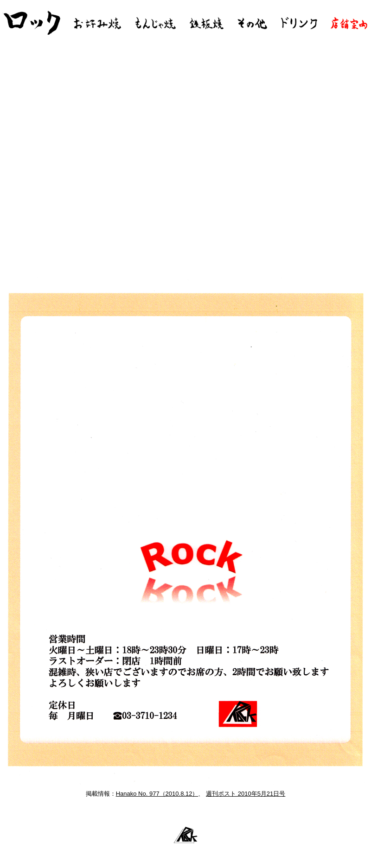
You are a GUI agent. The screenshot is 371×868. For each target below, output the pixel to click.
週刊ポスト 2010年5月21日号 (246, 794)
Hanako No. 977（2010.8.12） (157, 794)
